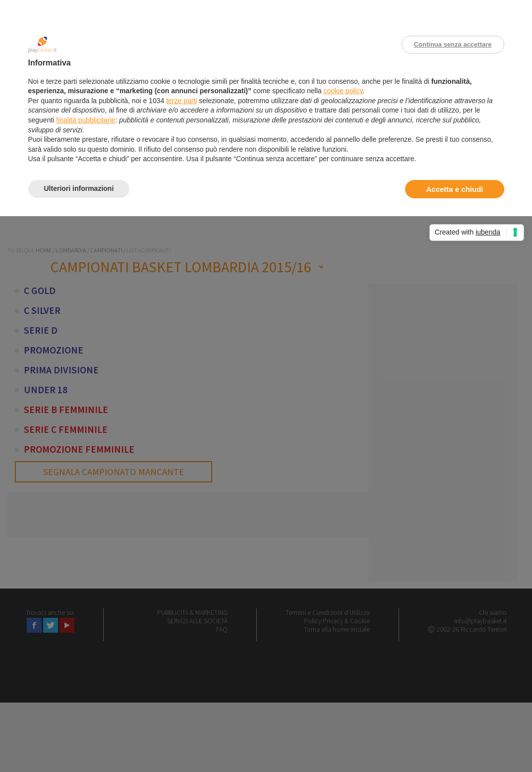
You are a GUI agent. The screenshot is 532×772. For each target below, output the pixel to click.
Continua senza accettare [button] (453, 44)
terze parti (181, 101)
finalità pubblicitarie (86, 120)
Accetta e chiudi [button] (454, 189)
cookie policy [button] (343, 91)
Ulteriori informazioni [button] (79, 188)
